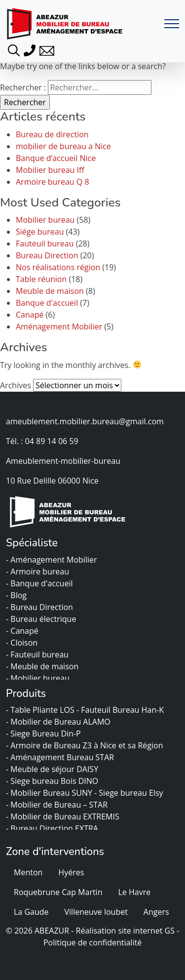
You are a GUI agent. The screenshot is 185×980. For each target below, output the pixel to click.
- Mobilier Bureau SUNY (50, 793)
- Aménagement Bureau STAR (61, 757)
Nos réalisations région (58, 267)
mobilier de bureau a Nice (63, 146)
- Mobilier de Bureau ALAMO (59, 722)
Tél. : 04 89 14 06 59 (42, 441)
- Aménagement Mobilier (53, 560)
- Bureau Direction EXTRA (53, 828)
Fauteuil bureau (45, 244)
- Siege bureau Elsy (130, 793)
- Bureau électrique (42, 619)
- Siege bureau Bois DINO (53, 781)
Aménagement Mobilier (59, 327)
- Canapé (23, 631)
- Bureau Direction (40, 607)
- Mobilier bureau (39, 678)
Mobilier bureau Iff (50, 170)
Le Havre (134, 892)
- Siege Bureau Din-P (44, 734)
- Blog (17, 595)
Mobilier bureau (45, 220)
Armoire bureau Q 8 (53, 182)
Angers (156, 912)
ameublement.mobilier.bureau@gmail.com (85, 421)
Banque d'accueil (47, 303)
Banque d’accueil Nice (56, 158)
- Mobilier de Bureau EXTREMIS (64, 817)
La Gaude (31, 912)
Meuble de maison (50, 291)
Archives (16, 385)
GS (170, 931)
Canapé (30, 315)
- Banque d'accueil (40, 583)
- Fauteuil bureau (38, 654)
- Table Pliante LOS (41, 710)
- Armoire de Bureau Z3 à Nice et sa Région (86, 745)
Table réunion (41, 279)
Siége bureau (40, 232)
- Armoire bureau (38, 572)
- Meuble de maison (43, 666)
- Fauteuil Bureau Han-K (121, 710)
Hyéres (71, 872)
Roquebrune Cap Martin (58, 892)
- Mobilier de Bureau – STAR (58, 805)
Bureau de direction (52, 134)
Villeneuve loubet (96, 912)
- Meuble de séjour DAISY (53, 769)
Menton (28, 872)
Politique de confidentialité (92, 942)
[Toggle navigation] (172, 24)
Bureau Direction (47, 255)
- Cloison (23, 643)
